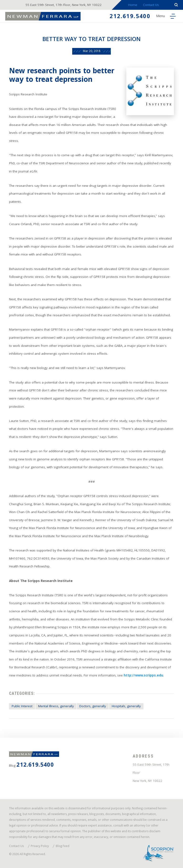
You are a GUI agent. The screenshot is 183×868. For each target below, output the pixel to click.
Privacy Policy (40, 847)
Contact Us (151, 5)
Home (133, 5)
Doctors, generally (93, 707)
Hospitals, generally (126, 707)
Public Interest (22, 707)
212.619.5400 (130, 17)
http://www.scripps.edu (143, 676)
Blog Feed (63, 847)
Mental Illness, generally (56, 707)
